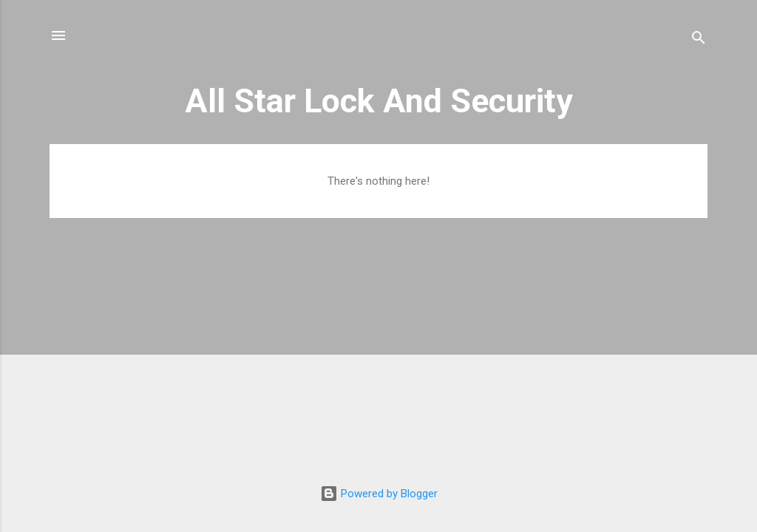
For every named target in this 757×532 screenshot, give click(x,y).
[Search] (699, 40)
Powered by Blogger (379, 494)
